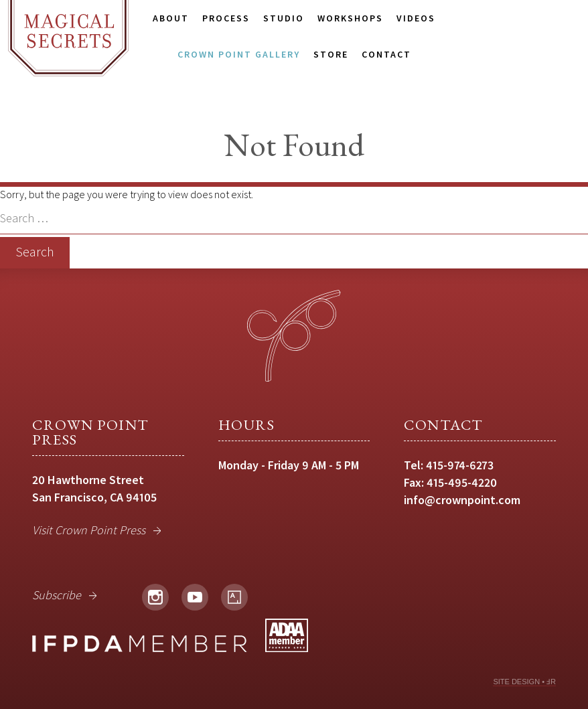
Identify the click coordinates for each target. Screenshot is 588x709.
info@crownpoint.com (462, 500)
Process (226, 18)
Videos (416, 18)
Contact (386, 54)
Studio (284, 18)
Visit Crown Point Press (89, 530)
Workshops (350, 18)
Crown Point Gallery (239, 54)
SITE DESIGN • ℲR (524, 682)
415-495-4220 (462, 482)
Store (331, 54)
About (171, 18)
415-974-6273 (460, 465)
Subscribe (57, 595)
